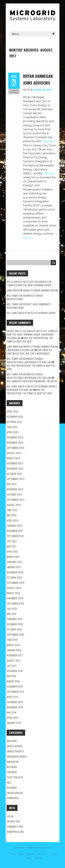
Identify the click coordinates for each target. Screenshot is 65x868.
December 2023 (15, 463)
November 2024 (15, 442)
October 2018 (14, 629)
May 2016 (11, 676)
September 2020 (16, 583)
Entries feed (13, 821)
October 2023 (14, 474)
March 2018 (13, 645)
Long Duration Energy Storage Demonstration (32, 290)
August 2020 (14, 588)
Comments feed (15, 826)
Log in (10, 816)
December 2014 (15, 702)
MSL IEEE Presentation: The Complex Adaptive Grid (30, 340)
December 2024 (15, 437)
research (12, 788)
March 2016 (13, 681)
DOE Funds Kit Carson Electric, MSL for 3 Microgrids (29, 352)
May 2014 (11, 712)
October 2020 (14, 577)
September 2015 (15, 692)
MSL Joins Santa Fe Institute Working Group (31, 313)
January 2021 (14, 567)
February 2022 (15, 526)
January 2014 (14, 723)
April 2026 (12, 411)
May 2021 (11, 546)
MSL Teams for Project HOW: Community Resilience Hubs (29, 306)
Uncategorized (15, 793)
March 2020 (13, 593)
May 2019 (11, 614)
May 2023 (12, 484)
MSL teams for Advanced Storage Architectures (25, 297)
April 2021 (12, 551)
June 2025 (12, 427)
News (29, 858)
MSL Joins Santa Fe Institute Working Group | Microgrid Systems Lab (32, 388)
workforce (13, 798)
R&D (9, 782)
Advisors (37, 90)
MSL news (47, 90)
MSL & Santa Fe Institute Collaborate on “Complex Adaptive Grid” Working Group (29, 283)
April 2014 (12, 718)
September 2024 (16, 448)
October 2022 (14, 494)
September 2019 (15, 603)
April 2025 (12, 432)
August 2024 (14, 453)
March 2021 (13, 557)
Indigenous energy (17, 756)
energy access (15, 746)
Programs (31, 854)
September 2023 (16, 479)
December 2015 (15, 686)
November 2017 (15, 655)
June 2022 (12, 510)
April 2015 (12, 697)
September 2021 (15, 536)
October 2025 (14, 422)
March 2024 (13, 458)
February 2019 (14, 619)
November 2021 (15, 531)
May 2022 (12, 515)
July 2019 (12, 609)
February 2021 (14, 562)
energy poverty (15, 751)
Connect (38, 858)
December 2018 (15, 624)
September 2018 (15, 634)
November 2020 (15, 572)
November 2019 (15, 598)
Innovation (13, 762)
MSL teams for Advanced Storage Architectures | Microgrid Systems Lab (29, 360)
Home (13, 854)
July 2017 (12, 666)
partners (12, 772)
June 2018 (12, 640)
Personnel (42, 854)
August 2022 (14, 505)
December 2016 (15, 671)
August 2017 (14, 660)
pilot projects (15, 777)
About (21, 854)
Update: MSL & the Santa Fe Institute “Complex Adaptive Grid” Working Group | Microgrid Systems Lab (32, 334)
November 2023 (15, 468)
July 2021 (12, 541)
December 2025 (15, 417)
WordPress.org (15, 832)
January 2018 (14, 650)
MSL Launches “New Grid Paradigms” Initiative (32, 381)
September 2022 (16, 500)
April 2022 (12, 520)
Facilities (53, 854)
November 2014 (15, 707)
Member (49, 173)
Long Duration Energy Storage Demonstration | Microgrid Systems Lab (32, 348)
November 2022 (15, 489)
